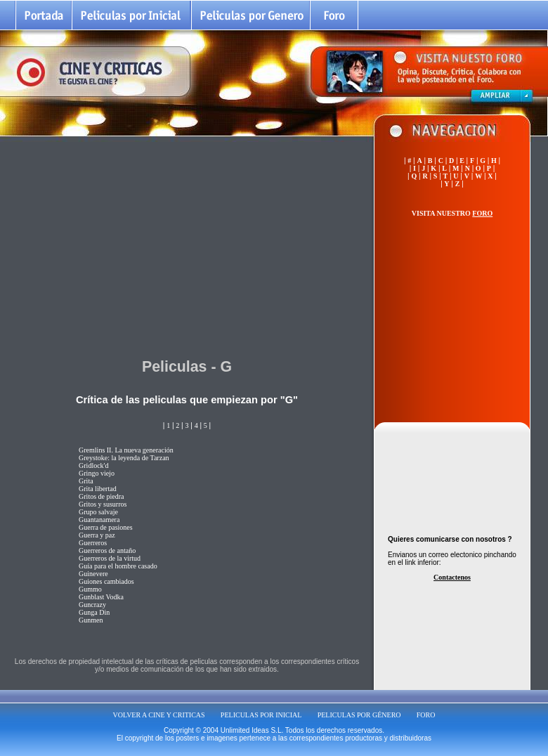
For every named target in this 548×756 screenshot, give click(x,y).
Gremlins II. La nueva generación (126, 450)
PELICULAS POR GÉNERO (359, 715)
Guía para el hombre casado (118, 566)
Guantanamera (99, 520)
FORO (426, 715)
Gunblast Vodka (101, 597)
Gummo (90, 589)
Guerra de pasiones (106, 527)
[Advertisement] (187, 245)
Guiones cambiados (106, 581)
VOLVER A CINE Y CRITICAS (159, 715)
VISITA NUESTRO (452, 213)
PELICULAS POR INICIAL (261, 715)
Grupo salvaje (98, 512)
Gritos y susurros (103, 504)
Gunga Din (94, 612)
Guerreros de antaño (107, 550)
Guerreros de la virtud (110, 558)
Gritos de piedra (101, 496)
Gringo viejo (97, 473)
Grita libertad (98, 489)
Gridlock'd (93, 465)
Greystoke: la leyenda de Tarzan (124, 458)
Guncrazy (92, 605)
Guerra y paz (97, 535)
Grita (86, 481)
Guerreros (93, 543)
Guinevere (93, 574)
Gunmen (91, 620)
